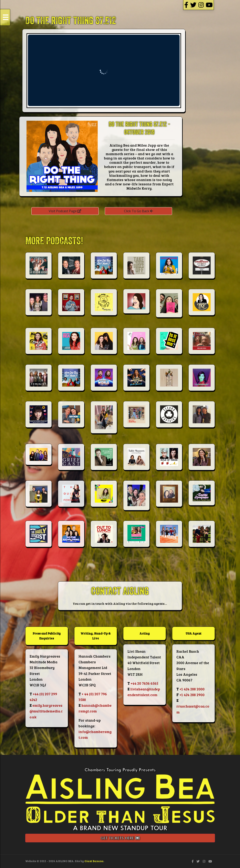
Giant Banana (94, 861)
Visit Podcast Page (65, 211)
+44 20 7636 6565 (144, 683)
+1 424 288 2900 (192, 695)
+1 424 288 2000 (192, 689)
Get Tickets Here (120, 838)
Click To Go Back (138, 211)
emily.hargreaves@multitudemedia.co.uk (46, 711)
